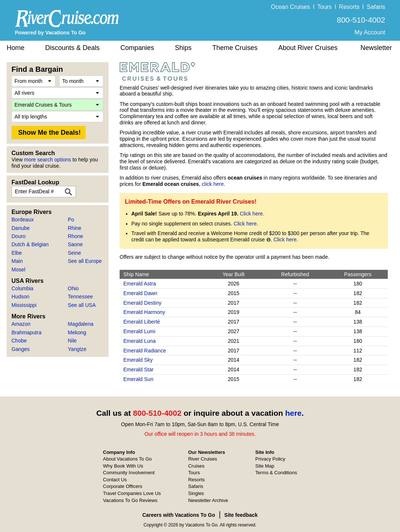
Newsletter (376, 48)
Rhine (75, 228)
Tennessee (80, 297)
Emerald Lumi (139, 331)
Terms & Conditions (276, 473)
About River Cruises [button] (308, 48)
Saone (75, 244)
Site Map (265, 466)
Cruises (196, 466)
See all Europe (85, 261)
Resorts (349, 7)
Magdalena (81, 324)
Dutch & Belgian (30, 244)
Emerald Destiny (142, 303)
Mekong (77, 332)
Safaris (376, 7)
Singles (196, 493)
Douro (19, 236)
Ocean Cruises (290, 7)
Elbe (17, 253)
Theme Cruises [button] (235, 48)
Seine (74, 253)
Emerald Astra (140, 284)
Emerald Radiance (145, 351)
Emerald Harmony (144, 312)
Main (17, 261)
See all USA (82, 305)
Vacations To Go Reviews (130, 500)
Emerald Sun (138, 379)
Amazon (21, 324)
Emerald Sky (138, 360)
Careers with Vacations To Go (179, 515)
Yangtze (77, 349)
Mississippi (24, 305)
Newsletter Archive (208, 500)
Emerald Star (139, 369)
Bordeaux (23, 220)
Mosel (18, 270)
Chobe (19, 341)
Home (16, 48)
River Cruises (203, 459)
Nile (72, 341)
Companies (137, 48)
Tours (324, 7)
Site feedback (241, 515)
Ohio (73, 288)
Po (71, 220)
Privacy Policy (270, 459)
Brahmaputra (26, 332)
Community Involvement (129, 473)
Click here (251, 214)
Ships (183, 48)
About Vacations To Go (127, 459)
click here (213, 184)
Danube (21, 228)
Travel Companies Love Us (132, 493)
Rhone (75, 236)
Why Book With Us (123, 466)
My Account (370, 32)
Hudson (20, 297)
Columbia (22, 288)
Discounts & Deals (72, 48)
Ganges (21, 349)
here (293, 413)
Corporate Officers (123, 486)
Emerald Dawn (140, 293)
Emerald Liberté (142, 322)
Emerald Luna (139, 341)
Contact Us (115, 480)
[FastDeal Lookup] (69, 192)
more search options (48, 160)
